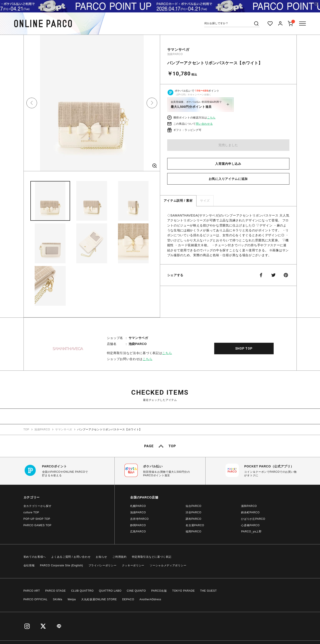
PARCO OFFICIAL (36, 599)
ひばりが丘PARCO (253, 519)
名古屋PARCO (195, 525)
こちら (211, 118)
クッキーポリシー (133, 565)
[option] (92, 105)
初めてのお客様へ (35, 557)
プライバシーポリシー (103, 565)
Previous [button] (32, 103)
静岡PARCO (138, 525)
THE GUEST (209, 591)
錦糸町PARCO (250, 512)
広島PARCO (138, 532)
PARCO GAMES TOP (38, 525)
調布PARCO (193, 519)
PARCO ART (32, 591)
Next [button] (152, 103)
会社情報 (29, 565)
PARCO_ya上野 (251, 532)
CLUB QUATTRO (82, 591)
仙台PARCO (193, 506)
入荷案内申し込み (228, 164)
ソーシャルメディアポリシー (168, 565)
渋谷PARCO (193, 512)
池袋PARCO (175, 54)
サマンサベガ (178, 50)
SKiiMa (57, 599)
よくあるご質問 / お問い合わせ (71, 557)
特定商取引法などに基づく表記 (152, 557)
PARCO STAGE (56, 591)
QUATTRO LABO (110, 591)
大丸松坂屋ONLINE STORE (99, 599)
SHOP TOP (244, 349)
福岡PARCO (193, 532)
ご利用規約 (120, 557)
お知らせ (101, 557)
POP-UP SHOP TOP (37, 519)
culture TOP (31, 512)
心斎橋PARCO (250, 525)
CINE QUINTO (136, 591)
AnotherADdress (150, 599)
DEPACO (128, 599)
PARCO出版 (159, 591)
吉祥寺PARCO (139, 519)
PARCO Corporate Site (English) (61, 565)
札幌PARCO (138, 506)
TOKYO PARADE (184, 591)
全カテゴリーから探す (38, 506)
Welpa (72, 599)
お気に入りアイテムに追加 (228, 179)
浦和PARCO (249, 506)
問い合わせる (204, 124)
